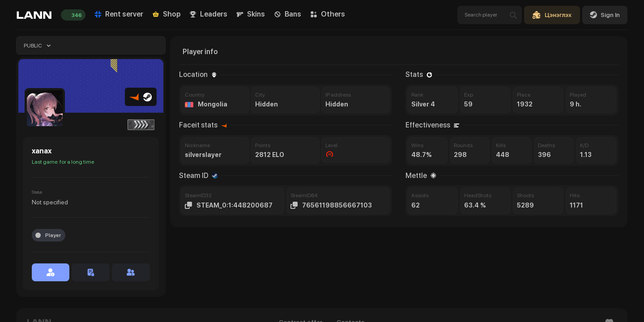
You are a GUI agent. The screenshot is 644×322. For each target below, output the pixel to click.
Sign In (605, 15)
